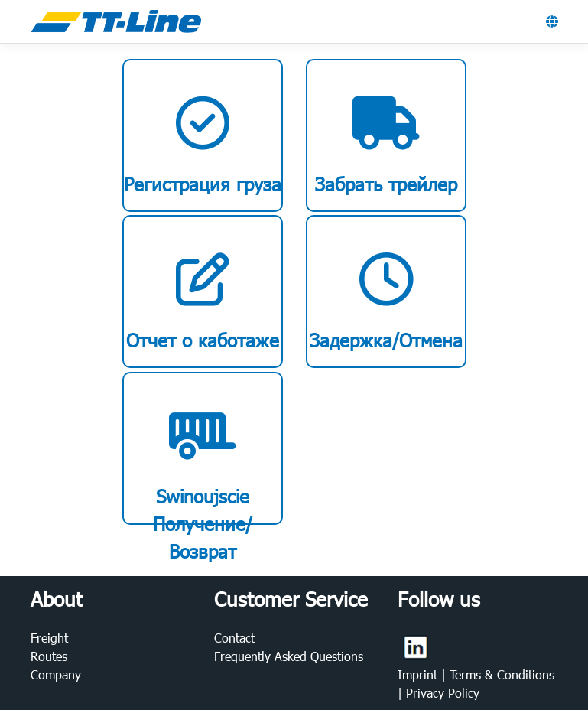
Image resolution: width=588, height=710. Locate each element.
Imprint (419, 674)
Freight (49, 638)
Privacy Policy (443, 693)
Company (56, 674)
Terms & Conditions (502, 674)
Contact (234, 638)
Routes (49, 656)
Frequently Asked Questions (289, 656)
